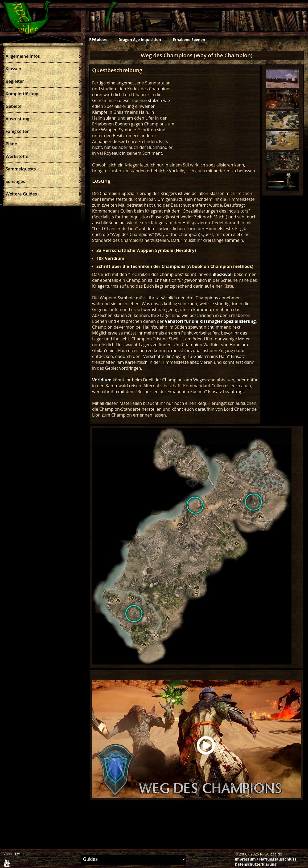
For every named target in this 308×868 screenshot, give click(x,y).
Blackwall (223, 274)
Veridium (102, 380)
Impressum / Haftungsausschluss (266, 859)
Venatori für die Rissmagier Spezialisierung (210, 321)
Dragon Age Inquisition (140, 40)
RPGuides (98, 40)
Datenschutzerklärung (256, 864)
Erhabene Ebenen (189, 40)
